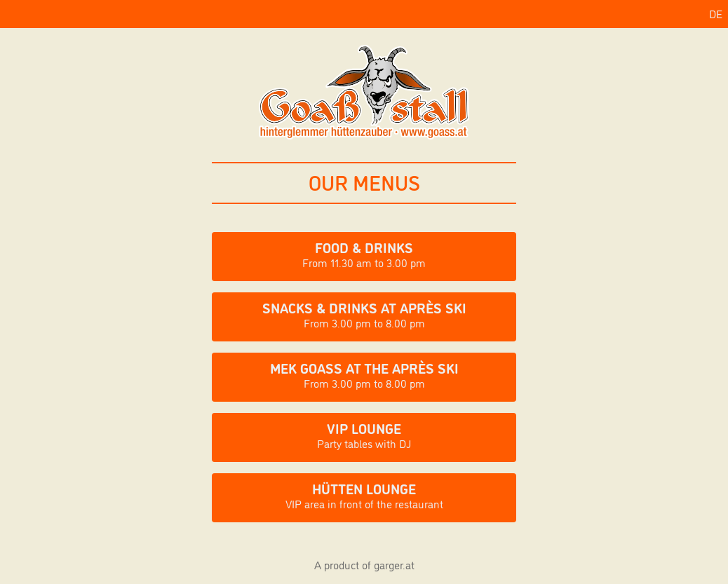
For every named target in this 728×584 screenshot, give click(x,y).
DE (716, 13)
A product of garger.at (364, 564)
